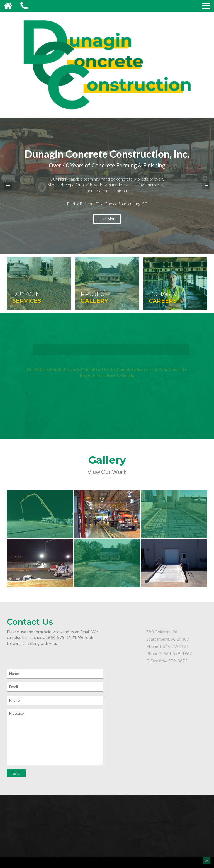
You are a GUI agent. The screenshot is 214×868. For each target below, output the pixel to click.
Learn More (107, 219)
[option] (107, 186)
